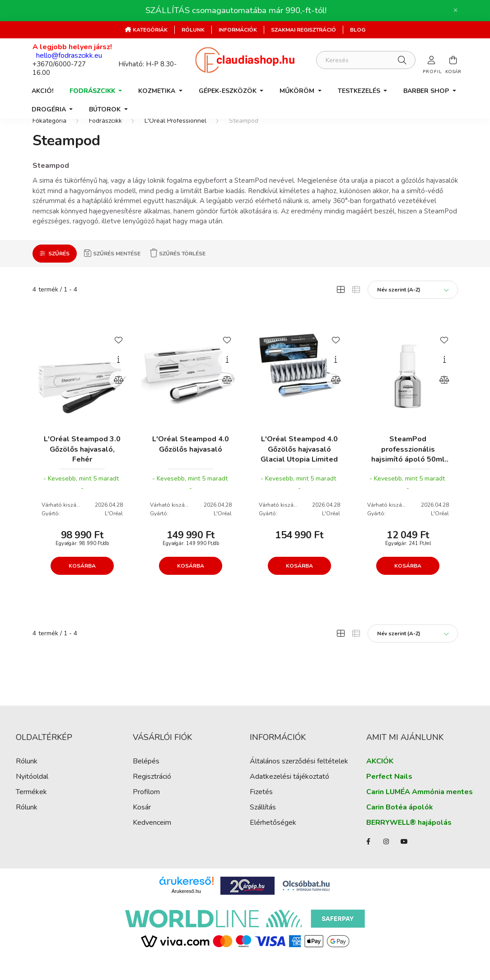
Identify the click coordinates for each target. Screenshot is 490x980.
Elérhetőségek (273, 839)
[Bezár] (456, 10)
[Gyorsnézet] (118, 375)
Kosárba (82, 582)
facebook (368, 858)
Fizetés (261, 808)
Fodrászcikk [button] (93, 91)
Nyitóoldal (32, 793)
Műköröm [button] (298, 91)
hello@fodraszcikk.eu (69, 55)
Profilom (146, 808)
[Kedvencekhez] (118, 355)
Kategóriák (149, 30)
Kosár (142, 824)
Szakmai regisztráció (303, 30)
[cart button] (453, 60)
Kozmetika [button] (158, 91)
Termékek (31, 808)
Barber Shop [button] (427, 91)
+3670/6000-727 (59, 64)
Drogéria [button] (50, 109)
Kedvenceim (152, 839)
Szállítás (263, 824)
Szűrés (59, 269)
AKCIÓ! (42, 91)
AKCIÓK (380, 778)
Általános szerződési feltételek (299, 778)
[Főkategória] (49, 137)
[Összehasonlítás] (118, 396)
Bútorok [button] (106, 109)
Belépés (146, 778)
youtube (404, 858)
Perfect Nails (389, 793)
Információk (238, 30)
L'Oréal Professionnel (175, 137)
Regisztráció (152, 793)
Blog (358, 30)
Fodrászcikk (105, 137)
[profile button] (432, 60)
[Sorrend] (413, 305)
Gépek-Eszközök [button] (229, 91)
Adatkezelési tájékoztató (289, 793)
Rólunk (193, 30)
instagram (386, 858)
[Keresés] (366, 60)
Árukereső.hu (186, 907)
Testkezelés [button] (360, 91)
